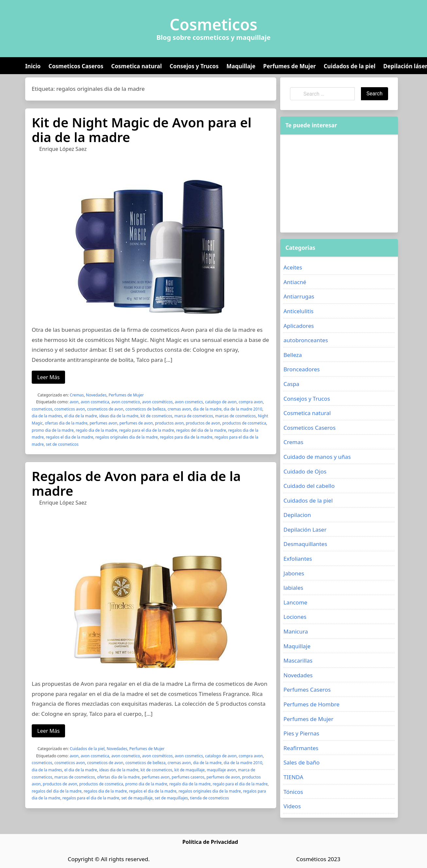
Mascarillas (298, 660)
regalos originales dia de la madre (127, 437)
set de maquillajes (171, 798)
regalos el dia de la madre (69, 437)
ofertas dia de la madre (66, 423)
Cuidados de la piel (350, 66)
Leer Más (48, 377)
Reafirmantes (301, 748)
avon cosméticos (158, 402)
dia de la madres (47, 416)
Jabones (294, 573)
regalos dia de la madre (105, 791)
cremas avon (179, 409)
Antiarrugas (299, 296)
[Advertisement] (339, 184)
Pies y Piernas (301, 733)
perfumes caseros (188, 777)
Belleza (293, 355)
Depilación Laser (305, 530)
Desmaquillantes (305, 544)
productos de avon (203, 423)
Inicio (33, 66)
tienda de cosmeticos (209, 798)
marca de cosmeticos (194, 416)
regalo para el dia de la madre (146, 430)
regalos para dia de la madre (186, 437)
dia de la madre (207, 409)
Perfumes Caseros (307, 690)
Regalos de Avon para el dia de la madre (136, 483)
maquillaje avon (221, 770)
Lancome (295, 602)
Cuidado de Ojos (305, 471)
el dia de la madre (80, 416)
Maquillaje (241, 66)
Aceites (293, 267)
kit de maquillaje (189, 770)
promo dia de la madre (53, 430)
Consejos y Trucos (194, 66)
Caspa (291, 384)
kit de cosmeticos (156, 416)
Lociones (295, 617)
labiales (293, 588)
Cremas (77, 395)
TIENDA (293, 777)
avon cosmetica (95, 402)
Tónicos (293, 792)
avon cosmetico (126, 402)
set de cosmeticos (62, 444)
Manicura (296, 631)
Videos (292, 806)
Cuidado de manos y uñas (317, 457)
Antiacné (295, 282)
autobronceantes (306, 340)
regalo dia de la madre (96, 430)
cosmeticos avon (70, 409)
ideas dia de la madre (119, 416)
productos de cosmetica (244, 423)
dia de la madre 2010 (243, 409)
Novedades (96, 395)
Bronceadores (302, 369)
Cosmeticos (214, 24)
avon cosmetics (189, 402)
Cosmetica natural (137, 66)
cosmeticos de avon (105, 409)
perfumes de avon (136, 423)
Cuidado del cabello (309, 486)
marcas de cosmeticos (235, 416)
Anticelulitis (299, 311)
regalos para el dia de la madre (91, 798)
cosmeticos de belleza (145, 409)
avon (74, 402)
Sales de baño (302, 762)
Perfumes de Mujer (290, 66)
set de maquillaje (137, 798)
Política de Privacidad (210, 842)
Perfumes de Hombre (311, 704)
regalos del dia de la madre (201, 430)
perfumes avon (103, 423)
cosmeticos (42, 409)
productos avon (169, 423)
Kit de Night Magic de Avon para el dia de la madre (142, 130)
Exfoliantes (298, 559)
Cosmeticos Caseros (76, 66)
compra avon (251, 402)
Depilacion (297, 515)
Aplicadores (299, 326)
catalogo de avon (221, 402)
